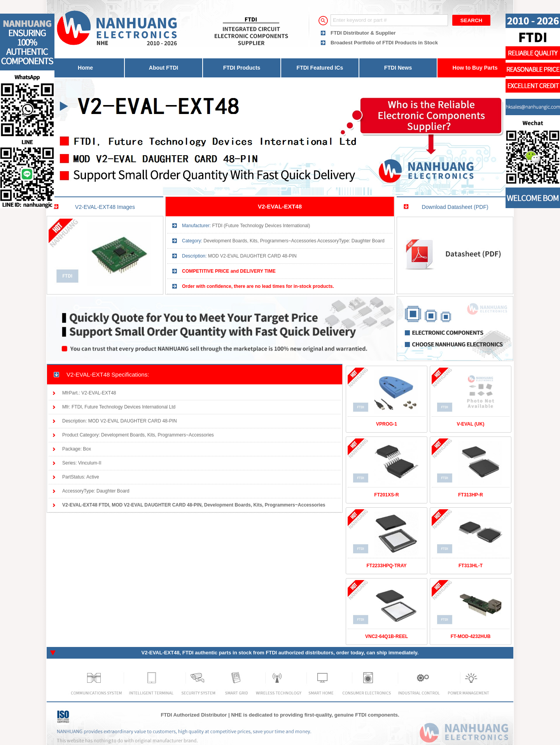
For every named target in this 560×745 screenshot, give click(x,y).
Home (85, 68)
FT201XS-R (386, 495)
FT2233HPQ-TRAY (387, 566)
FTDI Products (242, 68)
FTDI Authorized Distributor (194, 715)
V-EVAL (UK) (471, 424)
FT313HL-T (471, 566)
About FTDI (164, 68)
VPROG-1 (387, 424)
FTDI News (398, 68)
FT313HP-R (471, 495)
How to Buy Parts (475, 68)
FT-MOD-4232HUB (471, 636)
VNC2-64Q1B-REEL (387, 636)
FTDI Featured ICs (320, 68)
